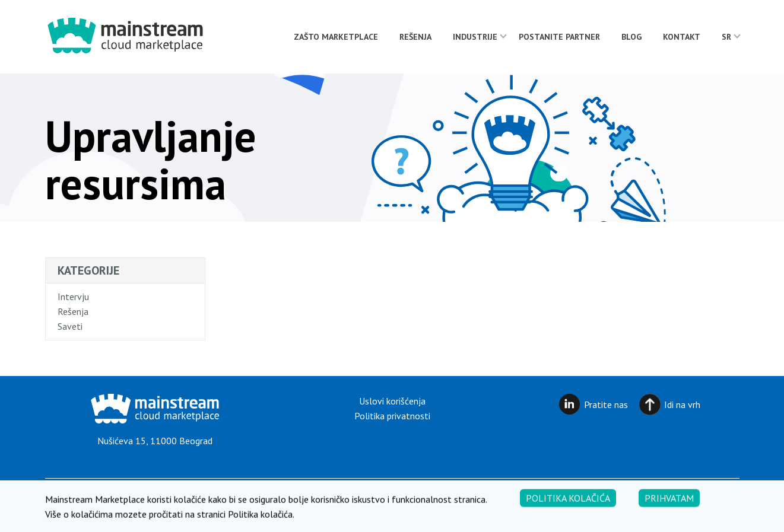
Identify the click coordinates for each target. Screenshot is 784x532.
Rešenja (415, 37)
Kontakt (682, 37)
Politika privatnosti (392, 416)
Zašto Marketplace (336, 37)
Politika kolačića (568, 502)
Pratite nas (606, 404)
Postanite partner (559, 37)
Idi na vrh (682, 404)
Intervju (73, 297)
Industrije (475, 37)
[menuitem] (726, 37)
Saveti (70, 326)
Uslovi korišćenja (392, 401)
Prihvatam (669, 502)
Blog (631, 37)
